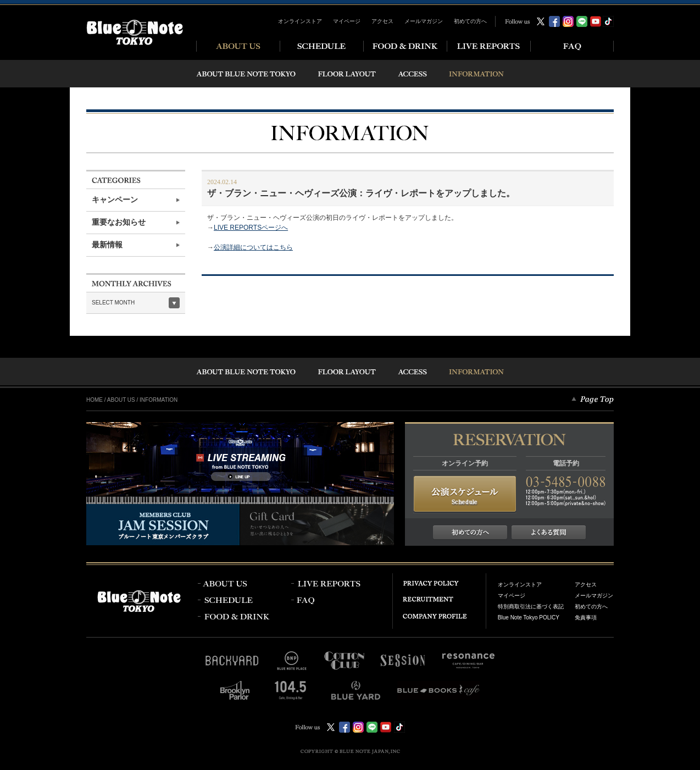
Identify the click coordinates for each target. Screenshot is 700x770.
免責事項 (586, 617)
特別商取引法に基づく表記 (531, 606)
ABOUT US (121, 400)
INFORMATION (159, 400)
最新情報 (107, 245)
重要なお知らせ (119, 222)
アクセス (382, 21)
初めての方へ (470, 21)
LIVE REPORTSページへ (251, 228)
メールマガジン (424, 21)
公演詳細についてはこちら (253, 247)
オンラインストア (300, 21)
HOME (95, 400)
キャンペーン (115, 200)
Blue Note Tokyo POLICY (529, 617)
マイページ (347, 21)
